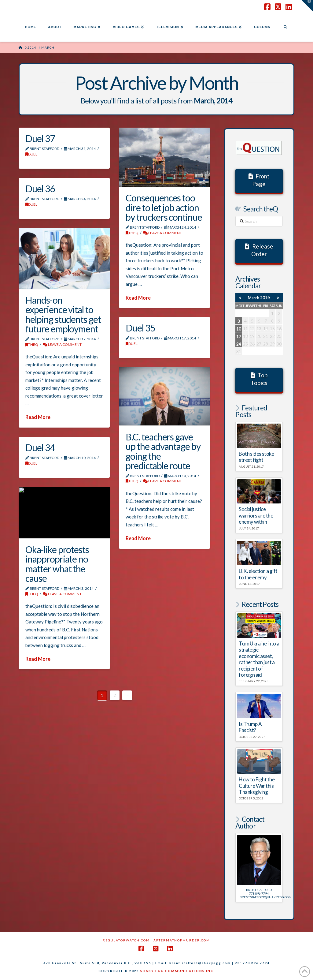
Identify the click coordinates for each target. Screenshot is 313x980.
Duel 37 (40, 138)
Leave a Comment (162, 233)
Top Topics (259, 379)
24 (239, 344)
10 (239, 329)
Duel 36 (40, 189)
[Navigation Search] (285, 28)
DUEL (31, 154)
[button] (307, 6)
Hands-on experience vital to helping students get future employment (63, 314)
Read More (138, 298)
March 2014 (259, 297)
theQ (132, 233)
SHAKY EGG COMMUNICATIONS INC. (177, 971)
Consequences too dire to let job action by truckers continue (164, 207)
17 (239, 336)
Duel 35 (140, 328)
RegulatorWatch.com (126, 940)
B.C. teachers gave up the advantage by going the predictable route (163, 451)
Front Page (259, 180)
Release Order (259, 250)
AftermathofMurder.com (182, 940)
